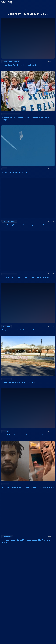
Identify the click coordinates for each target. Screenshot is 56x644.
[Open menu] (53, 2)
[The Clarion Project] (7, 2)
